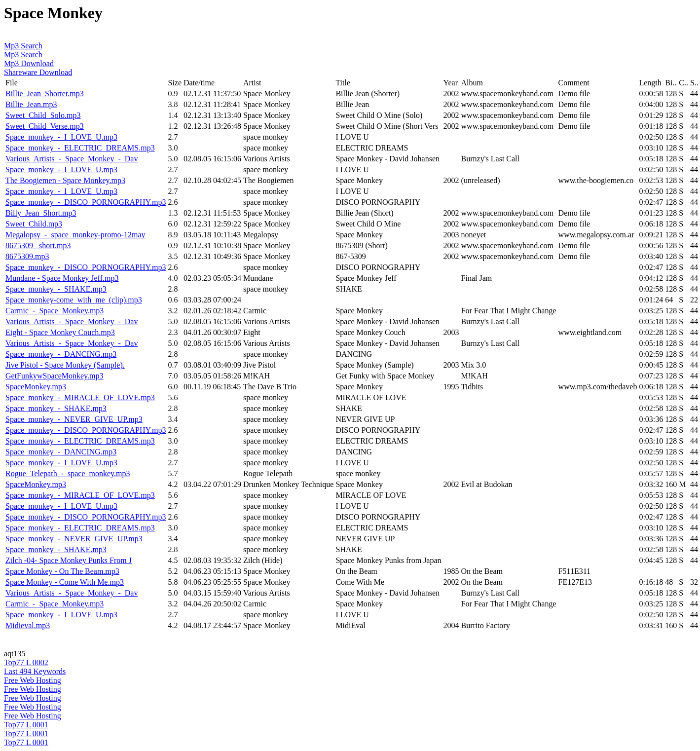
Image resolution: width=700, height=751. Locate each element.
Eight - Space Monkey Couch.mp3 (60, 332)
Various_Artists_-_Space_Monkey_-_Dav (72, 159)
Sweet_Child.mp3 (34, 224)
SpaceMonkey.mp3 (36, 387)
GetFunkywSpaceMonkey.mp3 (55, 376)
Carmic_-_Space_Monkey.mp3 (55, 311)
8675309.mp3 (27, 256)
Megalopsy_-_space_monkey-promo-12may (75, 235)
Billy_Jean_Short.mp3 (41, 213)
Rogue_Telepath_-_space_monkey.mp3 (68, 473)
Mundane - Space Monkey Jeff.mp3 (62, 278)
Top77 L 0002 (26, 662)
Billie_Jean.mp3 (31, 104)
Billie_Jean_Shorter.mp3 (45, 94)
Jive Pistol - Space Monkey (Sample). (65, 365)
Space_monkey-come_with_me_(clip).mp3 (74, 300)
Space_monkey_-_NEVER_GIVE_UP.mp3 (74, 419)
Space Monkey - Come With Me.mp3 (65, 582)
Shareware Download (38, 72)
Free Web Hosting (33, 680)
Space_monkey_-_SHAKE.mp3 (56, 289)
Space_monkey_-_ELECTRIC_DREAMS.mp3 (80, 148)
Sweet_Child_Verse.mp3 (45, 126)
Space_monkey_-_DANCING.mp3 (61, 354)
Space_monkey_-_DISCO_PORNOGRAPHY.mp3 (86, 202)
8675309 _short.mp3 (38, 245)
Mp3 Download (29, 63)
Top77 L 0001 (26, 725)
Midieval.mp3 (28, 625)
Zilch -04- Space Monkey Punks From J (69, 560)
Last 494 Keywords (35, 671)
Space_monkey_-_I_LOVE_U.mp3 (61, 137)
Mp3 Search (23, 46)
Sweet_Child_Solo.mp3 (43, 115)
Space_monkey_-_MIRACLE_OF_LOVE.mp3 (80, 397)
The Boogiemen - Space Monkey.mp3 (65, 180)
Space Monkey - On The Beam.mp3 (62, 571)
